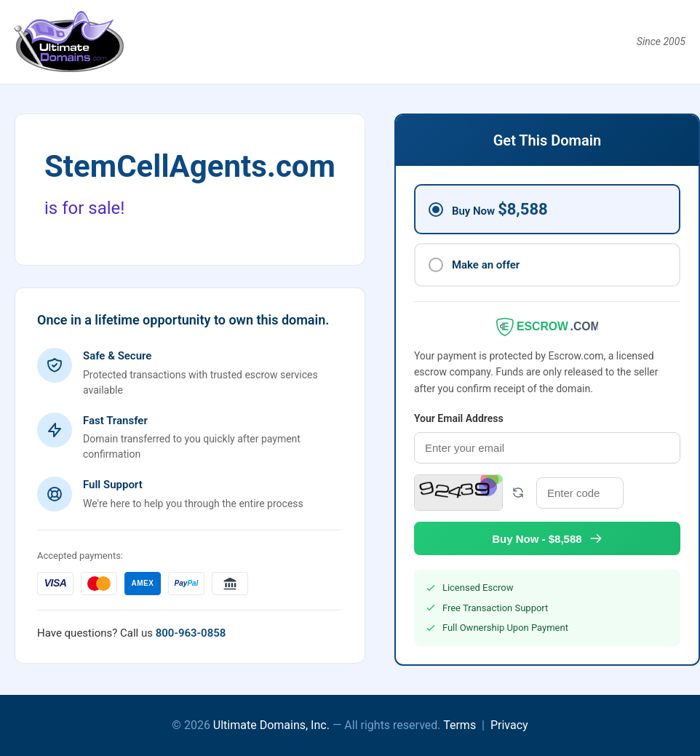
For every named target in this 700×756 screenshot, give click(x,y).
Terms (460, 725)
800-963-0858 (191, 633)
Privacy (509, 725)
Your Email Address (459, 418)
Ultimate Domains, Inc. (271, 725)
